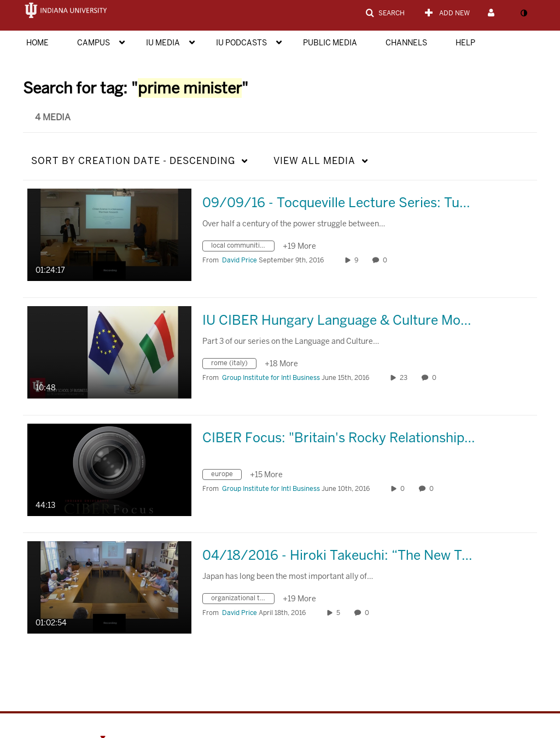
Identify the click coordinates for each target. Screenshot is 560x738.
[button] (385, 13)
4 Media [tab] (53, 117)
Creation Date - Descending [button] (133, 161)
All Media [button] (314, 161)
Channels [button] (406, 43)
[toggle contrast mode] (523, 13)
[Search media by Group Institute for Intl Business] (271, 378)
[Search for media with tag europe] (226, 476)
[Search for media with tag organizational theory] (243, 600)
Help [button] (465, 43)
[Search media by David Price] (240, 260)
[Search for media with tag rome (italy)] (234, 365)
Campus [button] (94, 43)
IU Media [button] (163, 43)
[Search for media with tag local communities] (243, 247)
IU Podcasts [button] (241, 43)
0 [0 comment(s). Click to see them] (387, 260)
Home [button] (37, 43)
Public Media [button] (330, 43)
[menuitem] (48, 42)
